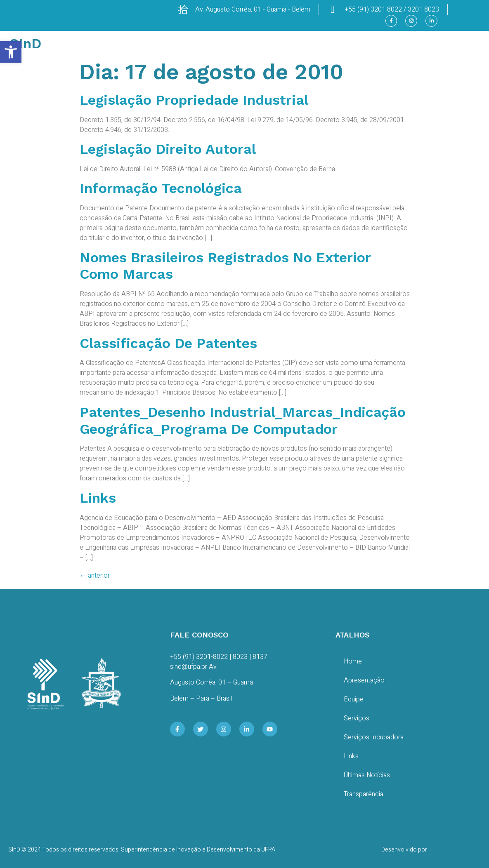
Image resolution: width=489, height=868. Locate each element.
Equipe (354, 699)
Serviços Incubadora (374, 737)
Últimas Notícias (367, 775)
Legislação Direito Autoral (168, 149)
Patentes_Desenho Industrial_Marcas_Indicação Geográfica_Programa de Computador (243, 420)
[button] (11, 52)
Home (353, 661)
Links (98, 498)
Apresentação (364, 680)
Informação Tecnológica (161, 188)
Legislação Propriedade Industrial (194, 100)
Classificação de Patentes (168, 343)
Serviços (357, 718)
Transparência (364, 794)
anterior (95, 576)
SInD (25, 43)
